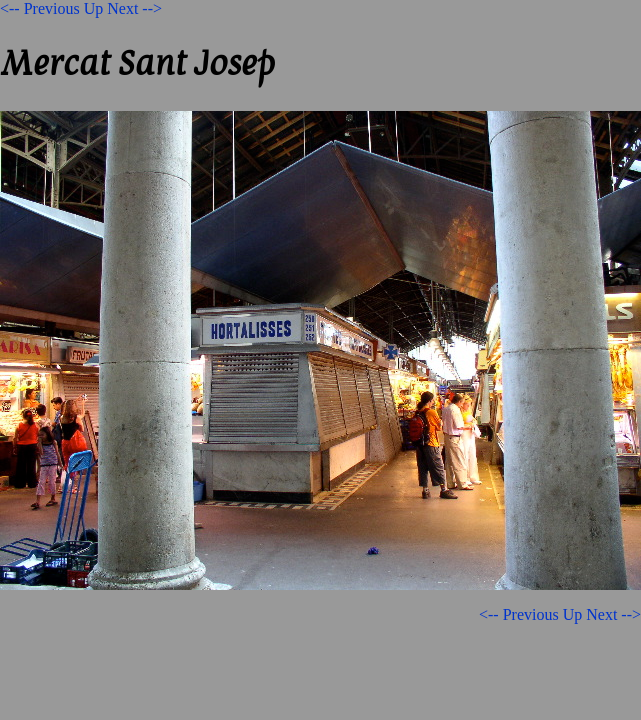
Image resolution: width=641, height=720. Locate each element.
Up (94, 8)
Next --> (134, 8)
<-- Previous (40, 8)
